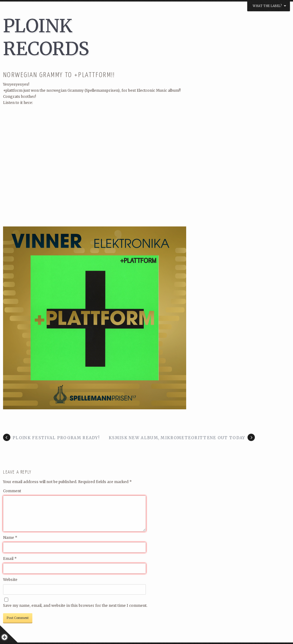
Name (10, 537)
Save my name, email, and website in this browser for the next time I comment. (75, 605)
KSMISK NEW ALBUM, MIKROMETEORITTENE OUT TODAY (177, 438)
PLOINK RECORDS (46, 37)
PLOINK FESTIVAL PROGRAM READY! (56, 438)
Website (10, 580)
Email (10, 559)
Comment (12, 491)
